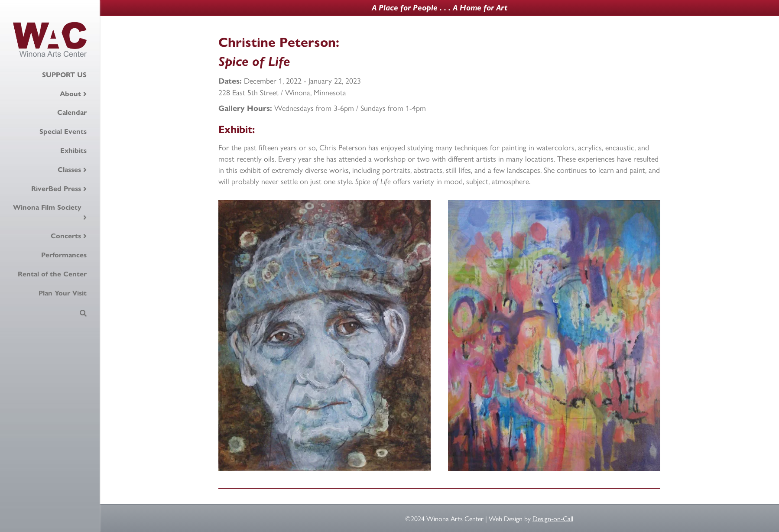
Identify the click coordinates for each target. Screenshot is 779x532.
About (70, 94)
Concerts (66, 236)
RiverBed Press (56, 189)
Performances (64, 255)
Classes (69, 170)
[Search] (83, 313)
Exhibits (73, 151)
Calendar (72, 112)
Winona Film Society (47, 207)
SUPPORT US (64, 75)
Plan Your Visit (63, 293)
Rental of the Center (52, 274)
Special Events (63, 131)
